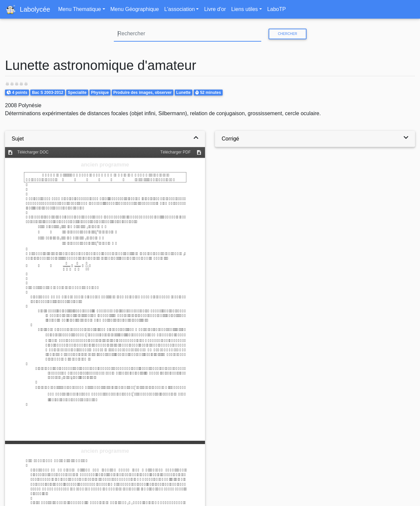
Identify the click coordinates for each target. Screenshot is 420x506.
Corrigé (230, 139)
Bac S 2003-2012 (48, 93)
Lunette (183, 93)
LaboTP (277, 9)
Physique (100, 93)
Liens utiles (245, 9)
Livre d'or (215, 9)
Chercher (288, 34)
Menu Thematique (80, 9)
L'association (179, 9)
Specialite (77, 93)
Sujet (18, 139)
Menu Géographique (135, 9)
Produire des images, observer (142, 93)
